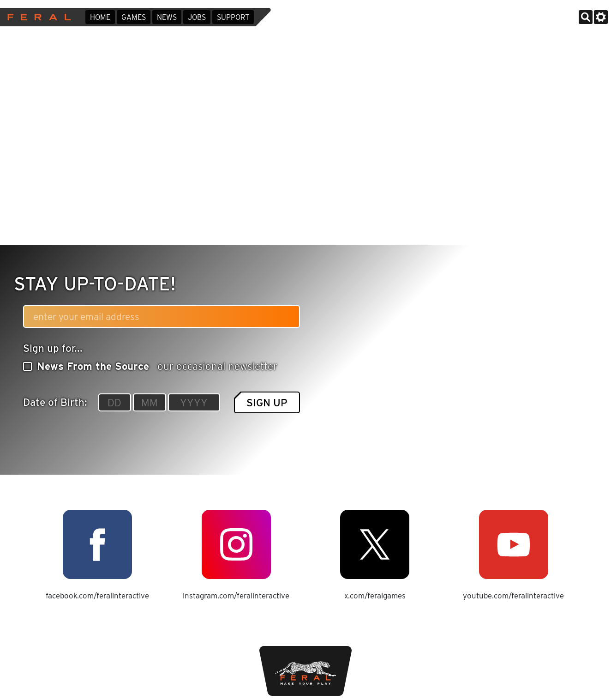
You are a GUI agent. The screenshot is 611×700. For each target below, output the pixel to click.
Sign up (267, 402)
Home (100, 17)
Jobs (197, 17)
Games (134, 17)
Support (233, 17)
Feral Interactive (37, 17)
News (167, 17)
